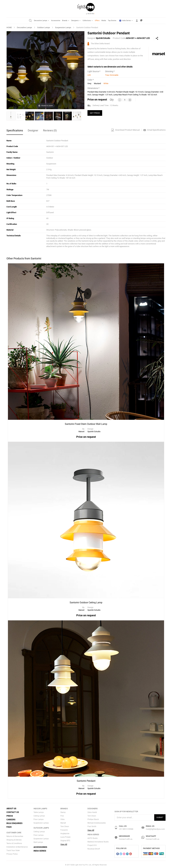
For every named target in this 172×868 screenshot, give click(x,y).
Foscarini (64, 829)
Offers (97, 21)
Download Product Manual (125, 130)
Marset (63, 822)
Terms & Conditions (14, 843)
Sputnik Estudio (103, 38)
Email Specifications (154, 130)
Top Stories (112, 21)
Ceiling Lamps (39, 815)
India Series (126, 21)
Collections (88, 21)
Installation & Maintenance (17, 846)
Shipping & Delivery (14, 839)
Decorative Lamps (42, 21)
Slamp (63, 811)
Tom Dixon (65, 826)
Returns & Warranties (15, 835)
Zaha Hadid (92, 811)
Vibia (62, 819)
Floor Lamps (39, 819)
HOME (9, 27)
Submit (160, 817)
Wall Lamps (38, 841)
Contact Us (13, 811)
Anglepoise (65, 833)
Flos (62, 815)
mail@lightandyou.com (155, 828)
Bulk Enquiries (14, 822)
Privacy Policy (12, 853)
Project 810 (92, 844)
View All (64, 843)
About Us (11, 808)
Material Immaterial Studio (98, 841)
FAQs (9, 826)
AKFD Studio (93, 837)
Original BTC (65, 840)
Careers (11, 819)
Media (104, 21)
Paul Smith (92, 826)
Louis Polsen (65, 836)
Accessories (56, 21)
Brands (66, 21)
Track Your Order (13, 850)
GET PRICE (95, 113)
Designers (76, 21)
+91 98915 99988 (126, 828)
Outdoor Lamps (44, 27)
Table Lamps (39, 811)
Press (10, 815)
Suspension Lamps (63, 27)
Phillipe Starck (93, 819)
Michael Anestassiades (97, 822)
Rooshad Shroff (94, 848)
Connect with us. (126, 838)
